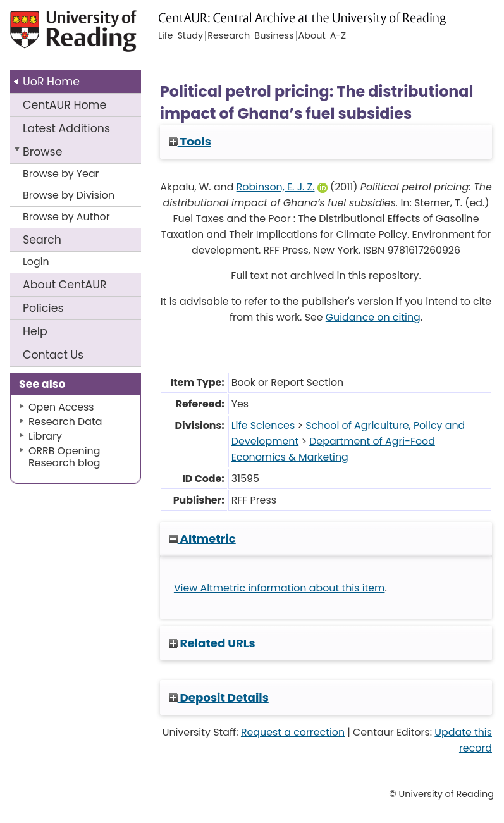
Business (274, 36)
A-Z (338, 36)
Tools (190, 141)
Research (229, 36)
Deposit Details (219, 697)
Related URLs (212, 643)
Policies (43, 308)
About (65, 285)
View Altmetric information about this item (280, 588)
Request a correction (293, 732)
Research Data (65, 422)
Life (165, 36)
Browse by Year (61, 174)
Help (35, 331)
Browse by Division (69, 195)
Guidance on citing (373, 317)
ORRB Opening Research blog (65, 457)
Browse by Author (66, 217)
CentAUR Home (65, 105)
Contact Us (53, 355)
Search (42, 240)
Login (36, 262)
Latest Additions (66, 128)
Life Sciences (263, 425)
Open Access (61, 407)
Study (190, 36)
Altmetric (202, 539)
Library (45, 436)
